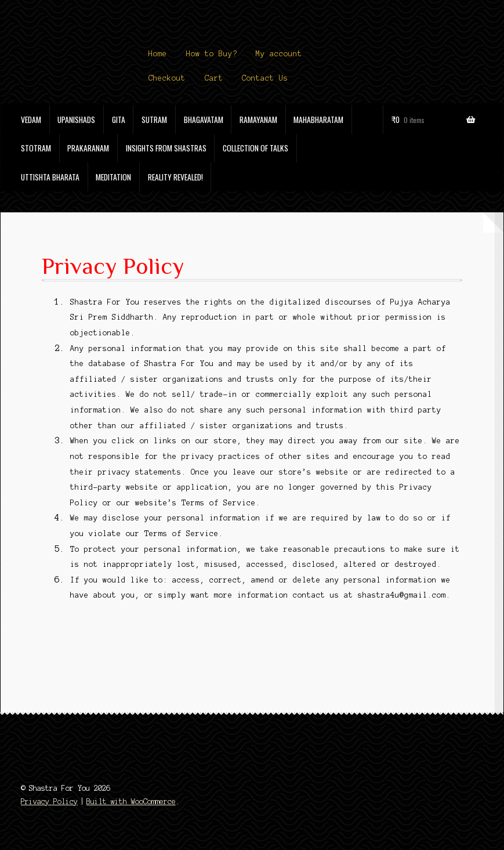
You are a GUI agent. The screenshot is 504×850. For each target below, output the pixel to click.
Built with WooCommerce (131, 802)
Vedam (31, 120)
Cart (214, 78)
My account (279, 54)
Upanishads (76, 120)
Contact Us (265, 78)
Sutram (154, 120)
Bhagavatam (204, 120)
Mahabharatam (318, 120)
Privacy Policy (49, 802)
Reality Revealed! (175, 177)
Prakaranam (88, 148)
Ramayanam (258, 120)
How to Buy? (212, 54)
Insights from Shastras (166, 148)
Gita (119, 120)
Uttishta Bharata (50, 177)
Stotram (36, 148)
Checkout (167, 78)
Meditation (113, 177)
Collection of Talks (255, 148)
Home (158, 54)
